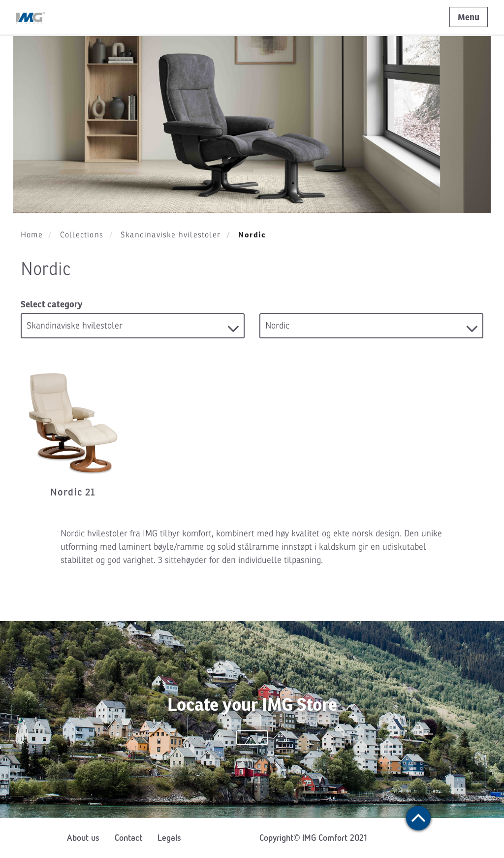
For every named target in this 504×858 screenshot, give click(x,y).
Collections (82, 235)
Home (32, 235)
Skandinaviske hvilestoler (171, 235)
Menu (469, 17)
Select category (51, 304)
